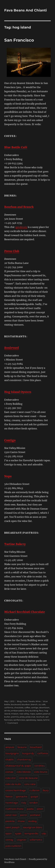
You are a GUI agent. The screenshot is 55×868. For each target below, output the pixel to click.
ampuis (10, 747)
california (9, 707)
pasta (30, 809)
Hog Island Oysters (18, 392)
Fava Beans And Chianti (26, 10)
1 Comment (12, 723)
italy (24, 803)
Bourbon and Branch (19, 207)
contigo (35, 707)
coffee (27, 707)
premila (15, 717)
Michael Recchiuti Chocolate (25, 612)
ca (40, 704)
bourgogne (12, 753)
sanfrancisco (19, 720)
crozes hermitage (16, 790)
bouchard (36, 747)
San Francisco (19, 40)
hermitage (12, 803)
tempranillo (31, 834)
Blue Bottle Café (16, 147)
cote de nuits (13, 784)
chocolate (19, 707)
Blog (19, 701)
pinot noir (11, 815)
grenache (22, 797)
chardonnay (24, 760)
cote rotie (30, 784)
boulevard (16, 704)
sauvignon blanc (33, 827)
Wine (38, 701)
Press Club (12, 251)
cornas (9, 772)
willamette (36, 840)
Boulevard (12, 348)
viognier (21, 840)
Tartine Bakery (15, 544)
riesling (32, 821)
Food (25, 701)
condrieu (40, 766)
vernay (9, 840)
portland (35, 815)
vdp (44, 834)
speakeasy (21, 227)
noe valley (24, 714)
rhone (21, 821)
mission (15, 714)
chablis (10, 760)
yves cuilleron (13, 846)
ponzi (23, 815)
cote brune (41, 772)
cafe (43, 704)
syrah (18, 834)
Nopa (8, 476)
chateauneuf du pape (18, 766)
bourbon (26, 704)
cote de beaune (28, 778)
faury (46, 790)
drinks (7, 711)
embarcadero (18, 711)
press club (30, 717)
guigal (34, 797)
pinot (40, 809)
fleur (41, 711)
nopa (32, 714)
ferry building (32, 711)
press (22, 717)
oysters (39, 714)
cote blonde (24, 772)
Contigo (10, 440)
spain (9, 834)
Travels (31, 701)
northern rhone (15, 809)
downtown (44, 707)
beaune (22, 747)
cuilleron (34, 790)
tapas (40, 720)
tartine (46, 720)
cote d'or (11, 778)
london (34, 803)
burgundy (28, 753)
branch (34, 704)
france (9, 797)
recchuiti (40, 717)
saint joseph (13, 827)
